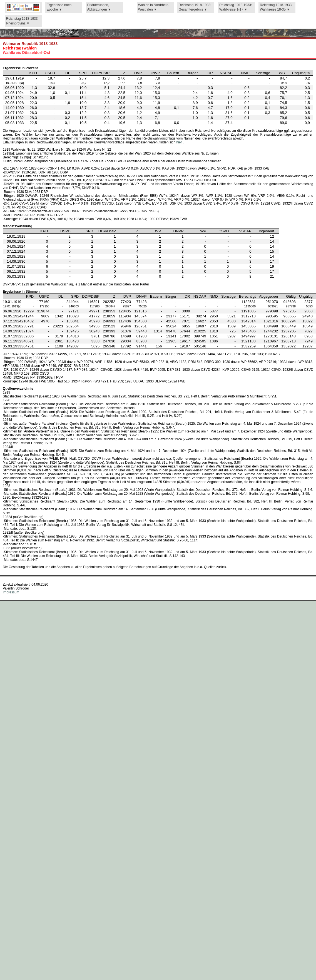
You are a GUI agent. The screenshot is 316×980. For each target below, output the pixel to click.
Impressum (11, 592)
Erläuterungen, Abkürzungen (98, 7)
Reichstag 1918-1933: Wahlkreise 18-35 (276, 7)
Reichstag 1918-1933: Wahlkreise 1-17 (236, 7)
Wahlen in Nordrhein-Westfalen (154, 7)
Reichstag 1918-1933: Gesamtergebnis (195, 7)
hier (179, 142)
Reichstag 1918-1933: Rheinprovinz (22, 21)
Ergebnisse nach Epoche (59, 7)
